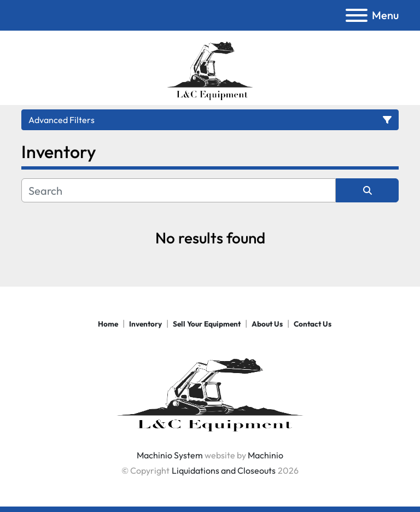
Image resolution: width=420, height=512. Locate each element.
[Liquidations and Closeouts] (210, 390)
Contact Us (313, 324)
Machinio (266, 455)
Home (108, 324)
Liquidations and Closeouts (224, 470)
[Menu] (357, 15)
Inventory (145, 324)
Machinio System (170, 455)
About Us (267, 324)
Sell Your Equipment (207, 324)
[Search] (179, 190)
